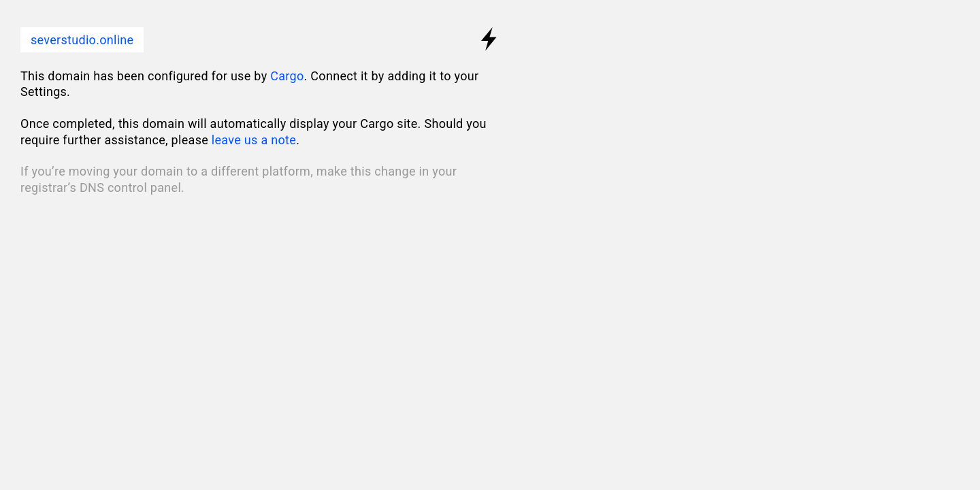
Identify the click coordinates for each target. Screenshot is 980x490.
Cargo (287, 76)
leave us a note (254, 140)
